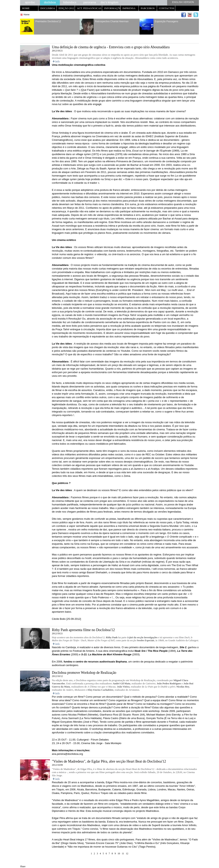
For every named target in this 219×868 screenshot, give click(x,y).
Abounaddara (145, 79)
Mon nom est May (156, 290)
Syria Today (183, 522)
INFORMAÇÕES (112, 8)
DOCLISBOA (48, 8)
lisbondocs (70, 2)
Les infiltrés (117, 219)
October (160, 454)
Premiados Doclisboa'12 (48, 21)
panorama (90, 2)
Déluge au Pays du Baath (92, 168)
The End (176, 565)
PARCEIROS (148, 8)
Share (23, 866)
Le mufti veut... (176, 290)
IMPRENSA (129, 8)
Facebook (166, 86)
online (118, 97)
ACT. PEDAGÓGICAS (89, 8)
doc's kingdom (109, 2)
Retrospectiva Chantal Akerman (112, 21)
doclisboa (50, 2)
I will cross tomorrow (163, 569)
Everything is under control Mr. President (120, 290)
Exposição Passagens (167, 21)
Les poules (109, 154)
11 (123, 854)
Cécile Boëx (59, 619)
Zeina (127, 476)
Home (27, 14)
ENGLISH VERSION (183, 2)
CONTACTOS (167, 8)
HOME (26, 8)
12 (127, 854)
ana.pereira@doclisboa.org (67, 754)
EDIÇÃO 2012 (66, 8)
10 (119, 854)
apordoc (30, 2)
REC (148, 454)
